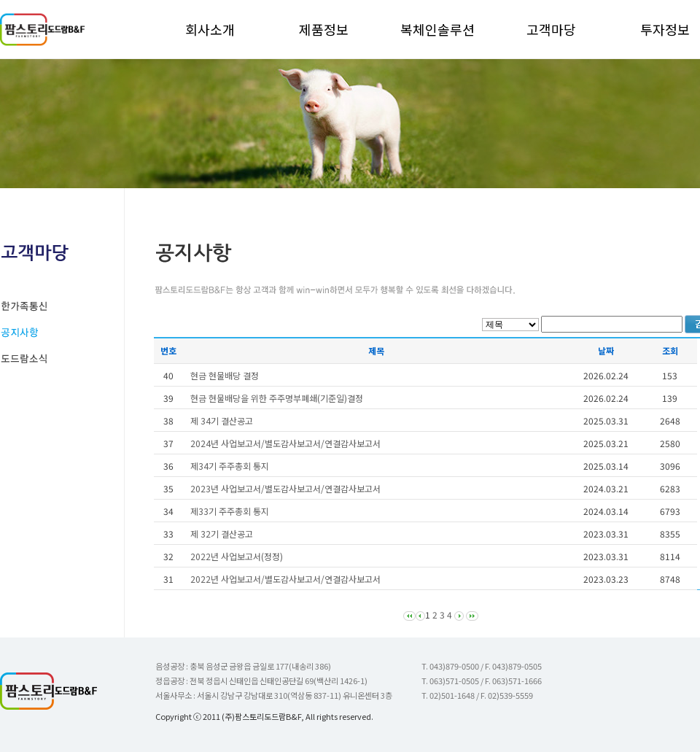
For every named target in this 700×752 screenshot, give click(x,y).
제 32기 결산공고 (222, 534)
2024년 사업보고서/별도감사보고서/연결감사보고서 (285, 443)
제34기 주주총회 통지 (230, 466)
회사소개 (210, 29)
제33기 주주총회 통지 (230, 511)
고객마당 (551, 29)
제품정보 (324, 29)
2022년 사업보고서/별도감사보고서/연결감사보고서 (285, 579)
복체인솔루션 (437, 29)
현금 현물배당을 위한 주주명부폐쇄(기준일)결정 (277, 398)
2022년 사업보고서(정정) (237, 556)
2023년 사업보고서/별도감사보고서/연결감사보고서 (285, 488)
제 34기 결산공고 (222, 420)
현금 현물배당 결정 (225, 375)
